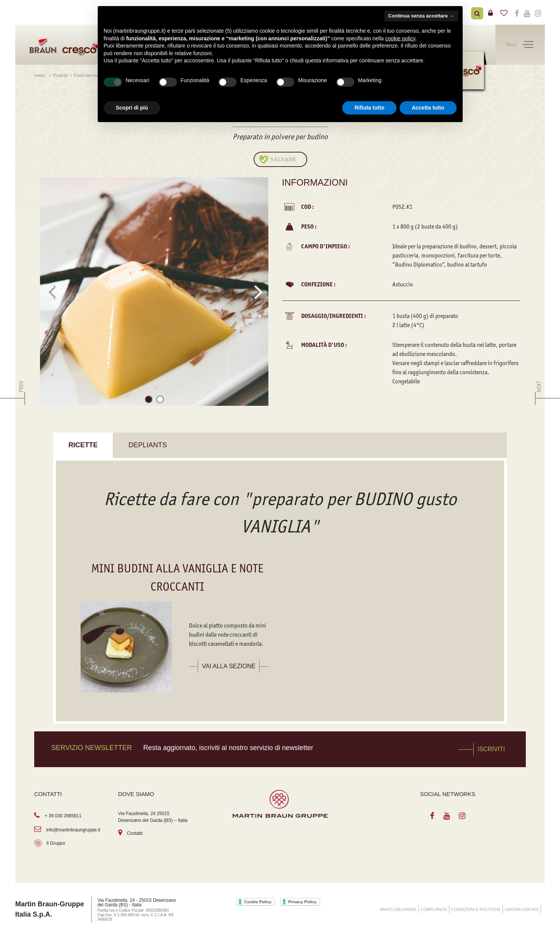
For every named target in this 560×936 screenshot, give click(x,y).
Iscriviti (491, 749)
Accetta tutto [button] (428, 108)
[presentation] (50, 292)
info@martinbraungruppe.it (73, 830)
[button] (149, 401)
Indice (40, 75)
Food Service (87, 75)
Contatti (135, 833)
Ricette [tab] (83, 445)
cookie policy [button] (400, 38)
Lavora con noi (522, 909)
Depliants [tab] (148, 445)
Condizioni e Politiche (476, 909)
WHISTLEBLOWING (398, 909)
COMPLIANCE (434, 909)
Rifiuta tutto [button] (369, 108)
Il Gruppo (56, 843)
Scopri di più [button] (132, 108)
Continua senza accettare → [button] (421, 16)
